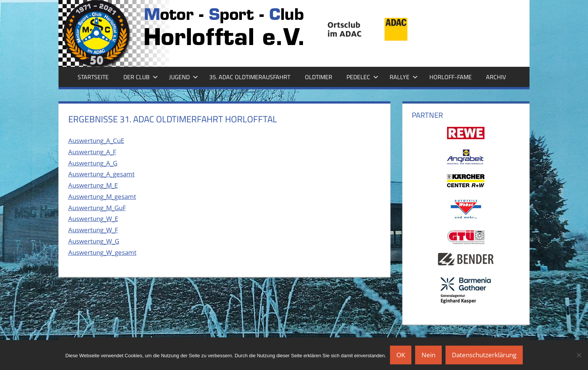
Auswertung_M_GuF (97, 208)
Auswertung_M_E (93, 185)
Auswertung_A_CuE (96, 141)
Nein (428, 355)
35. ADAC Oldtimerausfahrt (250, 77)
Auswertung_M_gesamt (102, 196)
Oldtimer (319, 77)
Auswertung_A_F (92, 152)
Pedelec (362, 77)
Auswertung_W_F (93, 230)
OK (401, 355)
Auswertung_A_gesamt (101, 174)
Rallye (404, 77)
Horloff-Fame (451, 77)
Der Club (141, 77)
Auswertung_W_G (94, 241)
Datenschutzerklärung (484, 355)
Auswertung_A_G (93, 163)
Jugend (184, 77)
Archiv (496, 77)
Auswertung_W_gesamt (102, 252)
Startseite (93, 77)
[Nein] (579, 355)
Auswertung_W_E (93, 219)
